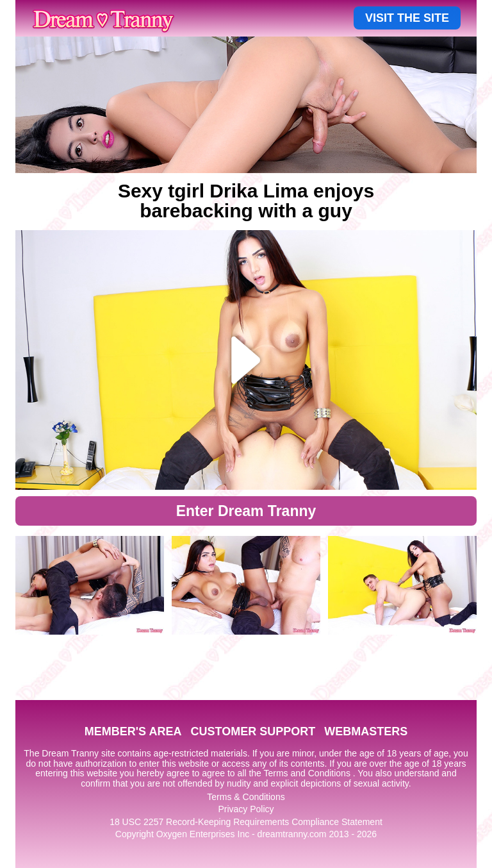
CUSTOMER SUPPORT (253, 731)
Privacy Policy (246, 809)
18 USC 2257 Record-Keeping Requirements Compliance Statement (246, 822)
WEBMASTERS (366, 731)
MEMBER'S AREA (133, 731)
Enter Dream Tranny (246, 511)
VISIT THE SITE (407, 18)
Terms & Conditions (246, 797)
